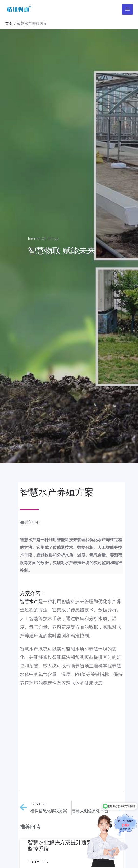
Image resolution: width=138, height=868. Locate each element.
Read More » (38, 862)
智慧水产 (29, 601)
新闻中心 (32, 522)
